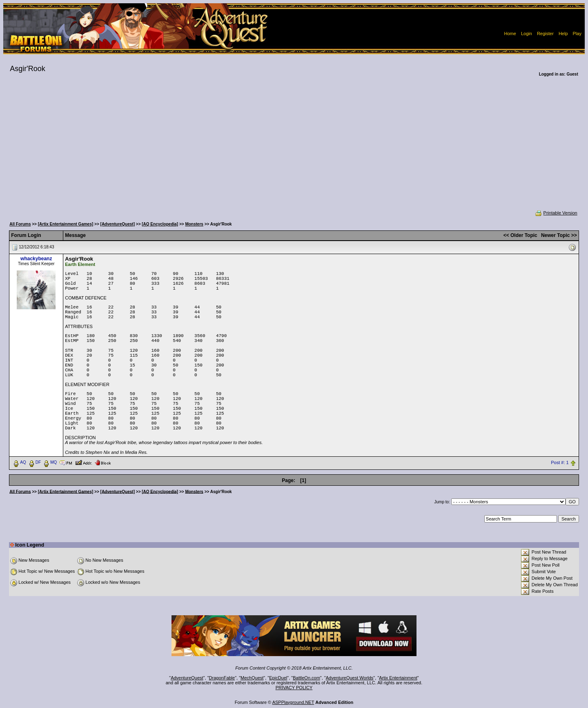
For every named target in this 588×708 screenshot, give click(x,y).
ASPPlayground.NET (293, 702)
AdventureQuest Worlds (350, 678)
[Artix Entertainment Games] (66, 224)
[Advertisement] (294, 149)
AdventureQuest (187, 678)
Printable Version (556, 213)
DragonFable (222, 678)
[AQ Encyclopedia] (160, 224)
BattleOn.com (306, 678)
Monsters (194, 224)
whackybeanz (36, 259)
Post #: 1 (560, 462)
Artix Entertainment (398, 678)
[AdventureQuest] (118, 224)
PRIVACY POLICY (294, 688)
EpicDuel (278, 678)
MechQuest (252, 678)
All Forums (20, 224)
